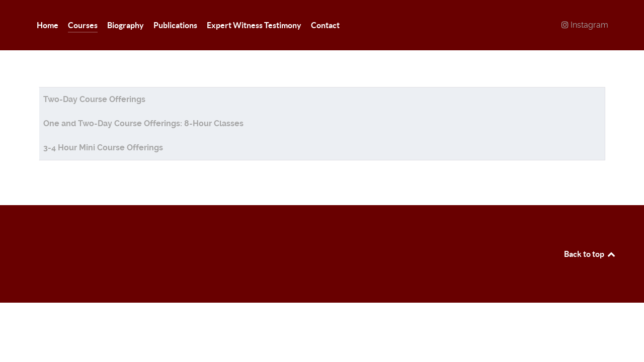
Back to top (590, 254)
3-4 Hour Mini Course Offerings (103, 148)
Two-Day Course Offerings (94, 99)
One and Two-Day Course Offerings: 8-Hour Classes (143, 123)
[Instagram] (585, 25)
